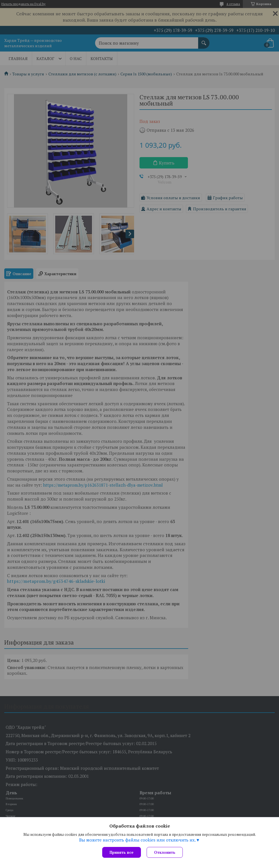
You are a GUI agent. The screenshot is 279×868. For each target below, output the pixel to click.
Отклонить (165, 852)
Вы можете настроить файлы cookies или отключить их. (138, 840)
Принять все (122, 852)
